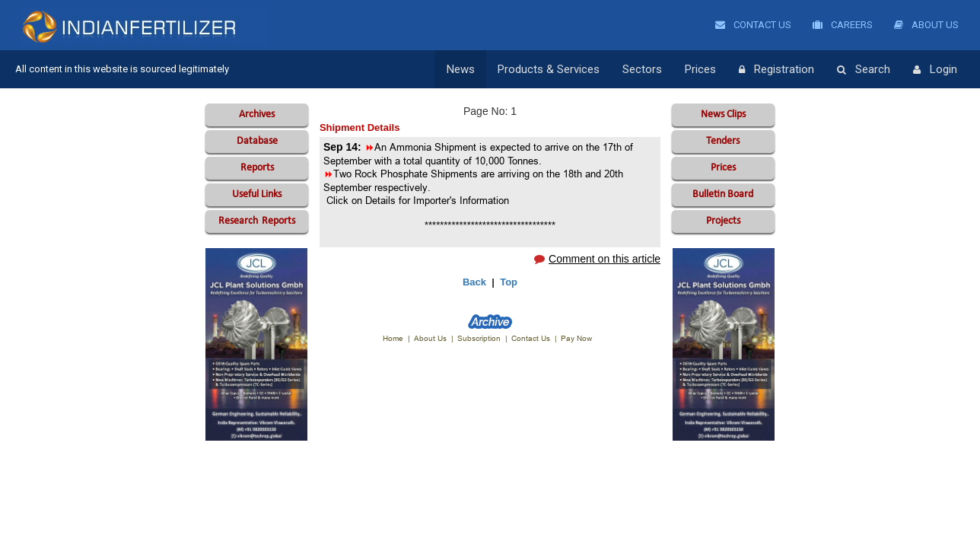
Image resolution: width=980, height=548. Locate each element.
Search (864, 70)
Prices (700, 69)
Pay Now (576, 338)
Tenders (723, 141)
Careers (843, 25)
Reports (257, 168)
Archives (257, 115)
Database (257, 141)
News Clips (723, 115)
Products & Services (549, 69)
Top (509, 282)
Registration (776, 70)
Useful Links (257, 194)
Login (935, 70)
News (461, 69)
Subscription (479, 338)
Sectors (642, 69)
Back (474, 282)
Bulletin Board (723, 194)
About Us (926, 25)
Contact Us (753, 25)
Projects (723, 221)
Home (393, 338)
